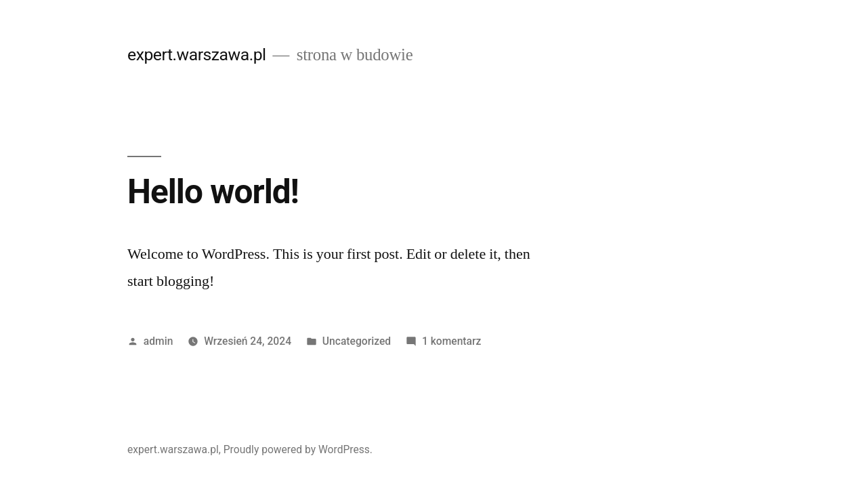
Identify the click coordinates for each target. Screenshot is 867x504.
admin (158, 341)
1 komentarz (451, 341)
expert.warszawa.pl (197, 55)
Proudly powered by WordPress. (298, 449)
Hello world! (213, 192)
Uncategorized (357, 341)
